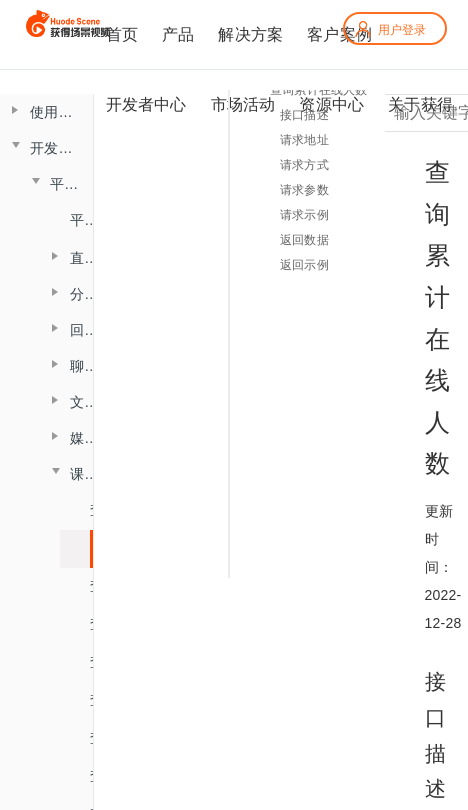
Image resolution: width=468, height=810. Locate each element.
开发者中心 (146, 104)
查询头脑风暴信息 (97, 700)
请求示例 (304, 215)
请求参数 (304, 190)
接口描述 (304, 115)
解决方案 (250, 34)
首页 (122, 34)
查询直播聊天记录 (97, 662)
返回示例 (304, 265)
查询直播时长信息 (97, 586)
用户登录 (390, 30)
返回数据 (304, 240)
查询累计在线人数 (97, 548)
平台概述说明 (81, 220)
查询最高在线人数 (97, 510)
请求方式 (304, 165)
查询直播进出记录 (97, 624)
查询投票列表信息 (97, 738)
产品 (178, 34)
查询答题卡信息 (97, 776)
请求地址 (304, 140)
